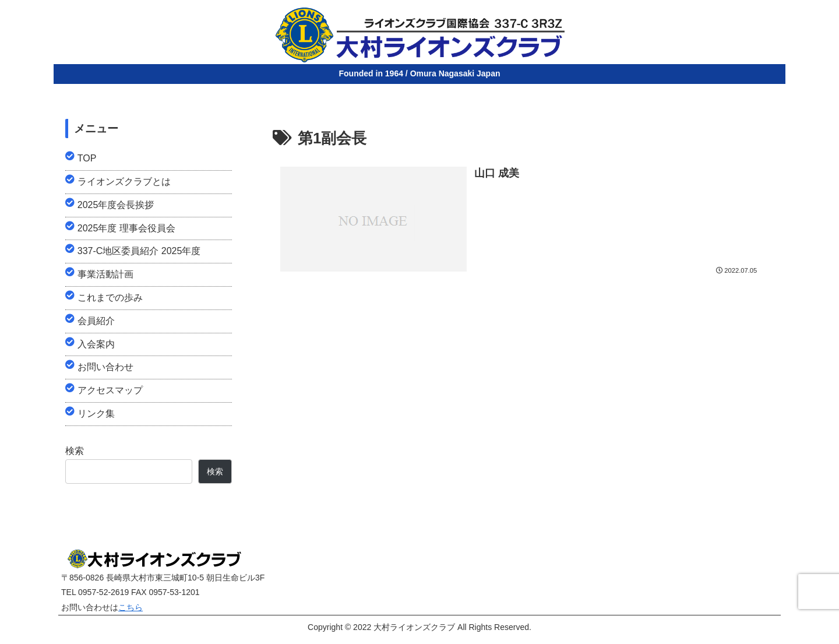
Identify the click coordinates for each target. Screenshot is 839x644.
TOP (87, 158)
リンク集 (96, 414)
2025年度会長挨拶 (116, 205)
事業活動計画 (105, 274)
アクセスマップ (110, 390)
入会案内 (96, 344)
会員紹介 (96, 321)
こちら (131, 607)
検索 (75, 451)
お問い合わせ (105, 367)
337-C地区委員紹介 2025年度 (139, 251)
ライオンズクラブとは (124, 182)
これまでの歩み (110, 298)
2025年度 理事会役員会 (126, 228)
